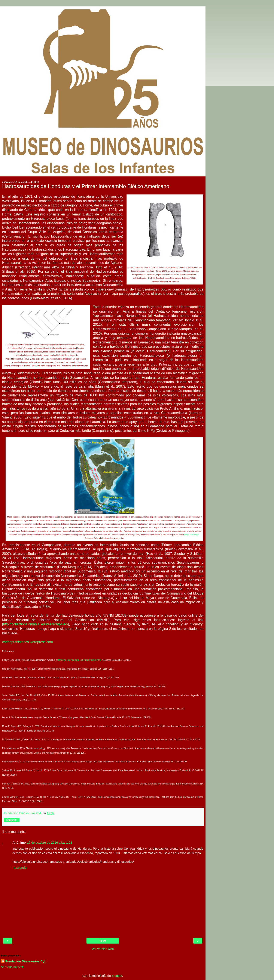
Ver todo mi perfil (13, 967)
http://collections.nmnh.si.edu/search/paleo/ (36, 624)
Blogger (117, 976)
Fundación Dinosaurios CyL (26, 961)
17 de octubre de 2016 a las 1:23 (49, 843)
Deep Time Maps (191, 535)
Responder (20, 868)
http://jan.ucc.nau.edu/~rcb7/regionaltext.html (80, 660)
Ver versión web (103, 949)
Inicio (103, 941)
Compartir (12, 820)
